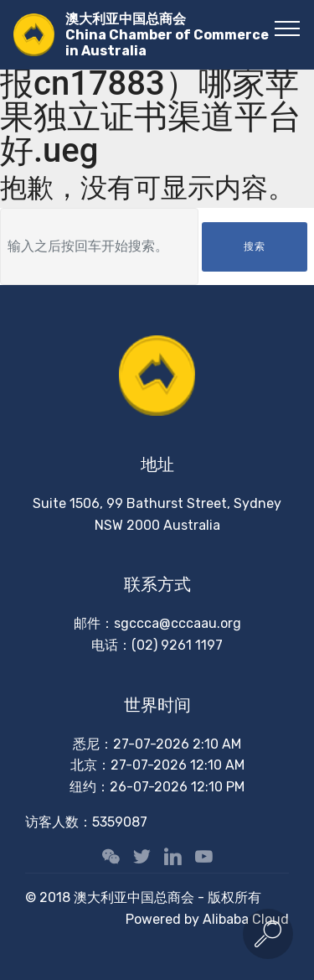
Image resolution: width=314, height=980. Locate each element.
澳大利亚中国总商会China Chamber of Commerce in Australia (167, 35)
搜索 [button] (255, 246)
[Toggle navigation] (288, 28)
